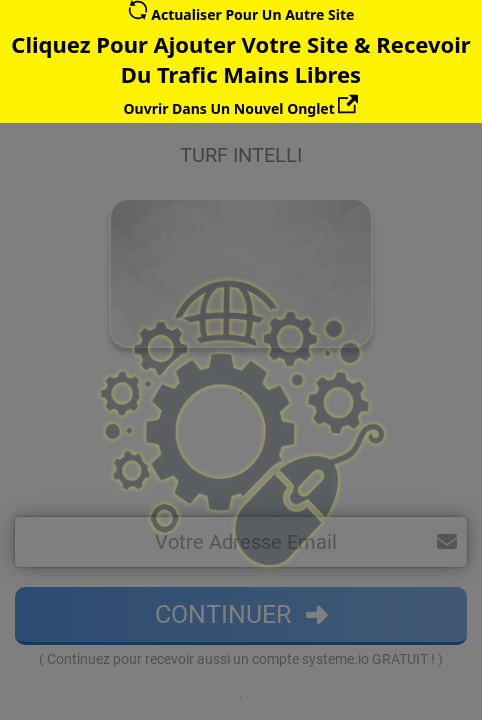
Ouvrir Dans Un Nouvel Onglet (241, 108)
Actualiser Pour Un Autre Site (241, 14)
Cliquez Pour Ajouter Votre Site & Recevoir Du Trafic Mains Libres (240, 59)
